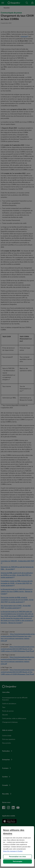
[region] (18, 846)
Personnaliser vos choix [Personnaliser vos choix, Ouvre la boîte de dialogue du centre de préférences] (17, 857)
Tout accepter (17, 861)
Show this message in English (13, 851)
